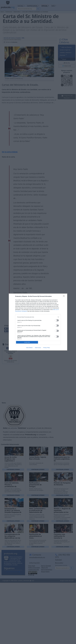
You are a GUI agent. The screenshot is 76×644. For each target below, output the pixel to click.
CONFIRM (27, 342)
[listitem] (38, 317)
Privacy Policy (47, 348)
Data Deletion (29, 348)
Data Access (38, 348)
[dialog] (38, 322)
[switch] (57, 320)
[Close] (64, 296)
